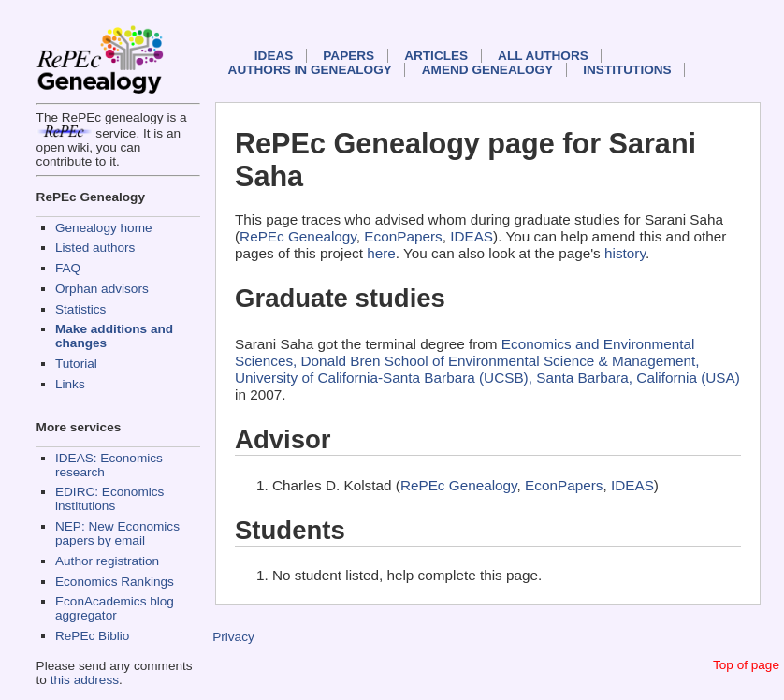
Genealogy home (104, 228)
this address (85, 680)
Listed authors (95, 248)
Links (70, 384)
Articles (436, 56)
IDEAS (274, 56)
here (381, 253)
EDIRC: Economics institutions (109, 499)
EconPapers (403, 236)
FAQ (68, 268)
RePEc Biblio (92, 636)
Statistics (80, 309)
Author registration (107, 561)
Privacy (233, 637)
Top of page (746, 665)
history (625, 253)
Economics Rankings (115, 582)
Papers (348, 56)
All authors (543, 56)
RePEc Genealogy (298, 236)
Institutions (627, 70)
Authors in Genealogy (310, 70)
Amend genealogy (487, 70)
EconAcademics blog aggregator (115, 608)
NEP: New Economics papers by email (117, 533)
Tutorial (76, 364)
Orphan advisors (102, 289)
